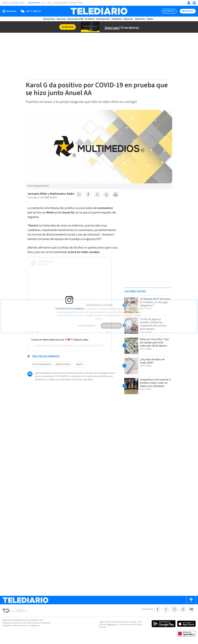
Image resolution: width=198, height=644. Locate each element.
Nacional (61, 19)
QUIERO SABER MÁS (87, 322)
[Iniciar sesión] (189, 3)
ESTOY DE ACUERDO (111, 322)
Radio (78, 367)
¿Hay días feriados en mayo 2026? (153, 361)
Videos (150, 19)
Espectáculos (62, 367)
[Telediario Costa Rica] (99, 11)
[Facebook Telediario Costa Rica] (157, 609)
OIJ (43, 3)
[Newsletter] (194, 3)
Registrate (187, 11)
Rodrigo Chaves (78, 3)
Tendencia (117, 19)
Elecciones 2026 (76, 19)
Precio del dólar (61, 3)
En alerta (90, 19)
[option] (99, 149)
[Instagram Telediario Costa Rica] (174, 609)
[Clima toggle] (30, 11)
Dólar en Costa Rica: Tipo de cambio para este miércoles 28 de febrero (153, 344)
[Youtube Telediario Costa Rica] (191, 609)
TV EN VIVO (167, 11)
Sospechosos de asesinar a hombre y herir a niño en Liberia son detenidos (153, 384)
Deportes (128, 19)
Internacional (103, 19)
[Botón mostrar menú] (10, 11)
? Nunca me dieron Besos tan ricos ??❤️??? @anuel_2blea (59, 343)
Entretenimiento (41, 367)
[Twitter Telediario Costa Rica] (166, 609)
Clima (50, 3)
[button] (79, 194)
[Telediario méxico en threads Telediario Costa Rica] (183, 609)
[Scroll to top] (191, 600)
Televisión (140, 19)
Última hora (49, 19)
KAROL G (57, 349)
